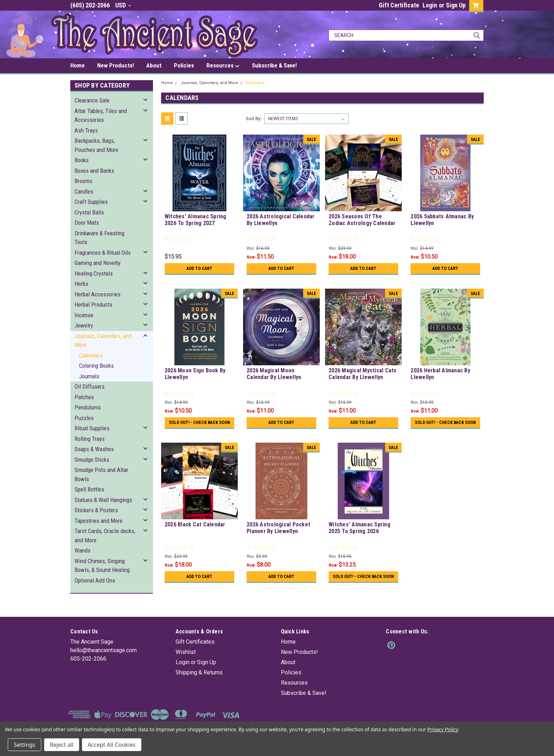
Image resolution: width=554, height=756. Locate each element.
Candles (84, 191)
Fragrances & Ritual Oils (103, 253)
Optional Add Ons (95, 580)
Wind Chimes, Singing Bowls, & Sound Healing (102, 566)
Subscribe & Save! (274, 65)
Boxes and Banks (94, 171)
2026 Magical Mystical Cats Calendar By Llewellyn (363, 374)
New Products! (116, 65)
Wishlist (186, 662)
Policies (184, 65)
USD (123, 5)
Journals (89, 376)
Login (430, 5)
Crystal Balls (89, 212)
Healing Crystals (94, 273)
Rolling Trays (90, 439)
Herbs (81, 284)
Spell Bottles (89, 489)
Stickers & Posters (96, 510)
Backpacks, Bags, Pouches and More (96, 145)
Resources (223, 66)
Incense (84, 315)
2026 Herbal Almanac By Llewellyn (440, 374)
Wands (82, 550)
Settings (25, 745)
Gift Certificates (195, 652)
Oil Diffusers (90, 386)
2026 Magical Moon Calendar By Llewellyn (274, 374)
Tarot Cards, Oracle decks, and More (105, 536)
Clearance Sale (92, 100)
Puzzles (84, 418)
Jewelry (84, 325)
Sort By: (254, 119)
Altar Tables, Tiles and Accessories (101, 116)
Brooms (83, 181)
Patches (84, 397)
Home (78, 65)
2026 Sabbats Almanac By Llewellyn (442, 220)
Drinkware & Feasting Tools (99, 238)
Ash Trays (86, 130)
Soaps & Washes (94, 449)
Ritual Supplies (92, 428)
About (154, 65)
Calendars (91, 355)
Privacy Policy (443, 729)
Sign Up (456, 5)
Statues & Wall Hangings (103, 500)
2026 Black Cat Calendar (195, 529)
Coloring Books (96, 366)
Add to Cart (199, 268)
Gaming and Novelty (98, 263)
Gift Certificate (399, 5)
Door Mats (87, 223)
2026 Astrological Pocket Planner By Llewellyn (278, 533)
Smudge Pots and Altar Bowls (101, 474)
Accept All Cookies (112, 745)
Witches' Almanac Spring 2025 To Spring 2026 (359, 533)
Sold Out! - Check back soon (199, 425)
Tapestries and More (99, 521)
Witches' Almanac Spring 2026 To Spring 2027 (196, 220)
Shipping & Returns (199, 682)
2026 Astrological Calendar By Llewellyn (281, 220)
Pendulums (88, 407)
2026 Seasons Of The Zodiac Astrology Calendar (362, 220)
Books (82, 160)
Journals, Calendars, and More (103, 341)
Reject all (62, 745)
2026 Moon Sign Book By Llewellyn (195, 374)
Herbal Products (93, 305)
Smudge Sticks (92, 460)
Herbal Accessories (98, 294)
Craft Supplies (91, 202)
